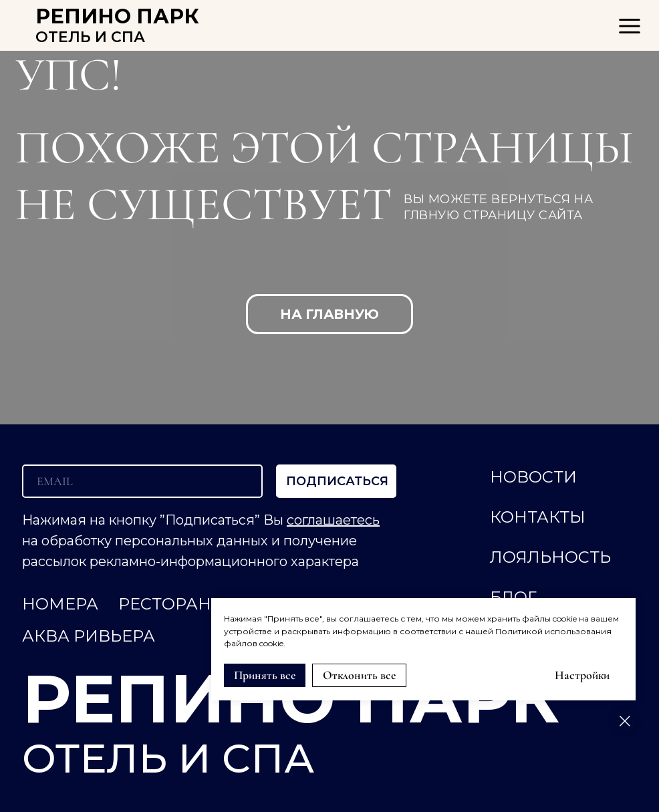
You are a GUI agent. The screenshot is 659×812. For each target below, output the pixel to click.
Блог (513, 597)
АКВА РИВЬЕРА (89, 636)
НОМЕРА (60, 604)
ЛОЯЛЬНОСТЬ (550, 557)
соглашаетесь (333, 520)
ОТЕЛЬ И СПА (90, 37)
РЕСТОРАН (165, 604)
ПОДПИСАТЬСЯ (337, 481)
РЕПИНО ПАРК (117, 16)
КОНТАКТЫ (538, 517)
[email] (142, 481)
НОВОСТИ (533, 477)
